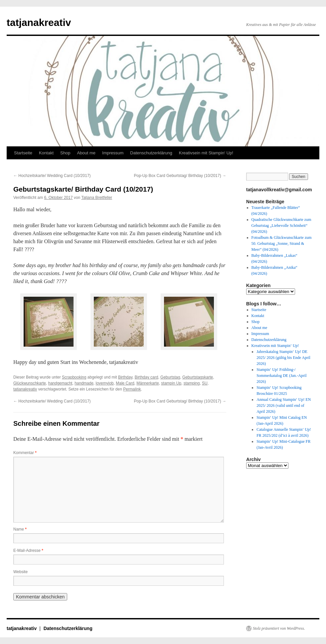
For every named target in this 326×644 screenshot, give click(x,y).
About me (86, 153)
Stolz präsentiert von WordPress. (279, 628)
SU (205, 383)
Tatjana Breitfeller (97, 198)
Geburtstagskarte (198, 377)
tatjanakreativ (39, 22)
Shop (65, 153)
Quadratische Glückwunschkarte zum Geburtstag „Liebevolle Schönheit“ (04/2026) (281, 226)
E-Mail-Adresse (28, 551)
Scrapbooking (74, 377)
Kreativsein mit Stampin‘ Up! (206, 153)
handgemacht (60, 383)
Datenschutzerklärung (151, 153)
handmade (84, 383)
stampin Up (171, 383)
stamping (192, 383)
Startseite (23, 153)
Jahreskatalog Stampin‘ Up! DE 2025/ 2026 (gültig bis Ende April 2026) (283, 358)
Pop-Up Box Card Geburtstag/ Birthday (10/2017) (180, 176)
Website (20, 572)
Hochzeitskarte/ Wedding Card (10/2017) (52, 176)
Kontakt (46, 153)
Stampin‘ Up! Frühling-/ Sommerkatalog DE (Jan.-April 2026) (281, 376)
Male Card (125, 383)
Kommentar (25, 453)
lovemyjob (105, 383)
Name (20, 529)
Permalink (132, 389)
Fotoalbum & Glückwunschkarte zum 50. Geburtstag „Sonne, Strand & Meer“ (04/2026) (282, 243)
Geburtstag (170, 377)
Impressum (113, 153)
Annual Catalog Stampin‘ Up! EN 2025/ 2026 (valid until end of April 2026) (284, 405)
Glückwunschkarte (30, 383)
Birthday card (147, 377)
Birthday (125, 377)
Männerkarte (148, 383)
